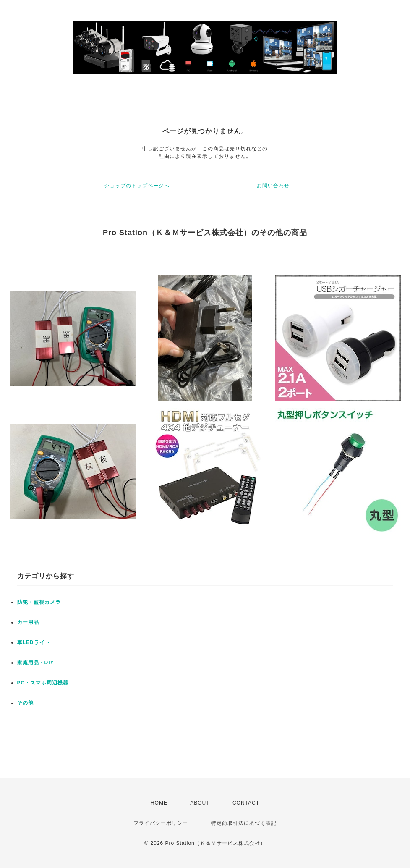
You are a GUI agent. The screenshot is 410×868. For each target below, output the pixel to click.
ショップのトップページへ (137, 186)
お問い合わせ (273, 186)
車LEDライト (34, 642)
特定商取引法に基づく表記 (244, 823)
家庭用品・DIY (36, 663)
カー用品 (28, 622)
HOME (159, 803)
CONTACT (246, 803)
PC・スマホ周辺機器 (43, 683)
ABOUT (200, 803)
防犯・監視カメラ (39, 602)
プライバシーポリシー (161, 823)
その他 (25, 703)
